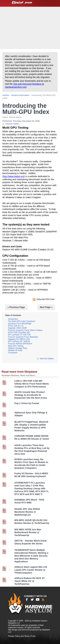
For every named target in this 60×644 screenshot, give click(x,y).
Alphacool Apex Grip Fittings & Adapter (31, 414)
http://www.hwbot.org (14, 176)
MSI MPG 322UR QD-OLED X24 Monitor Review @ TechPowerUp (32, 522)
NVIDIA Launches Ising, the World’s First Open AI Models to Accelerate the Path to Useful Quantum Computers (31, 464)
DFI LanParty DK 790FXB (19, 341)
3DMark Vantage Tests (18, 348)
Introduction (13, 319)
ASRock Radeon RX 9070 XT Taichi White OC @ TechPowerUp (30, 581)
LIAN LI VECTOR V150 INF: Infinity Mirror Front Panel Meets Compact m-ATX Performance (32, 384)
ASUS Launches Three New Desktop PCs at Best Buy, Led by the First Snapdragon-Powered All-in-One (32, 450)
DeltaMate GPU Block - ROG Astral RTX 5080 (29, 501)
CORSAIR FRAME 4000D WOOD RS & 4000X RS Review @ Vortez (32, 437)
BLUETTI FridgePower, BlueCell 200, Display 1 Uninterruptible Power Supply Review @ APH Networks (31, 426)
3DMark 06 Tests (15, 350)
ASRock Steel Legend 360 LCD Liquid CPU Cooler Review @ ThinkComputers (31, 570)
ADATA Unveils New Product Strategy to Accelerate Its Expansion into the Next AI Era (31, 395)
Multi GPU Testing (16, 346)
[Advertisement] (30, 28)
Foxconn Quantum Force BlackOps (23, 337)
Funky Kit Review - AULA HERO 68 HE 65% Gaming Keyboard (31, 475)
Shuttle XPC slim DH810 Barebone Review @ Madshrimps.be (27, 512)
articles (6, 95)
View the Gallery (12, 124)
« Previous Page (16, 307)
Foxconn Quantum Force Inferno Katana (25, 330)
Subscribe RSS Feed (45, 299)
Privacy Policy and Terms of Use (22, 636)
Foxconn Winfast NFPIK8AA (20, 344)
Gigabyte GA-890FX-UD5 (19, 339)
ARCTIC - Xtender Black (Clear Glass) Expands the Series (31, 542)
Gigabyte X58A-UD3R (17, 328)
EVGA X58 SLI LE (16, 326)
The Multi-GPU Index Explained (21, 321)
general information (20, 95)
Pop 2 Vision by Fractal (27, 403)
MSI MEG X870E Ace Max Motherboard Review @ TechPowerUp (28, 532)
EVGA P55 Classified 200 (19, 332)
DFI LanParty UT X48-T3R (19, 335)
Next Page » (46, 307)
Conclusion (13, 353)
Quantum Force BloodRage (20, 324)
